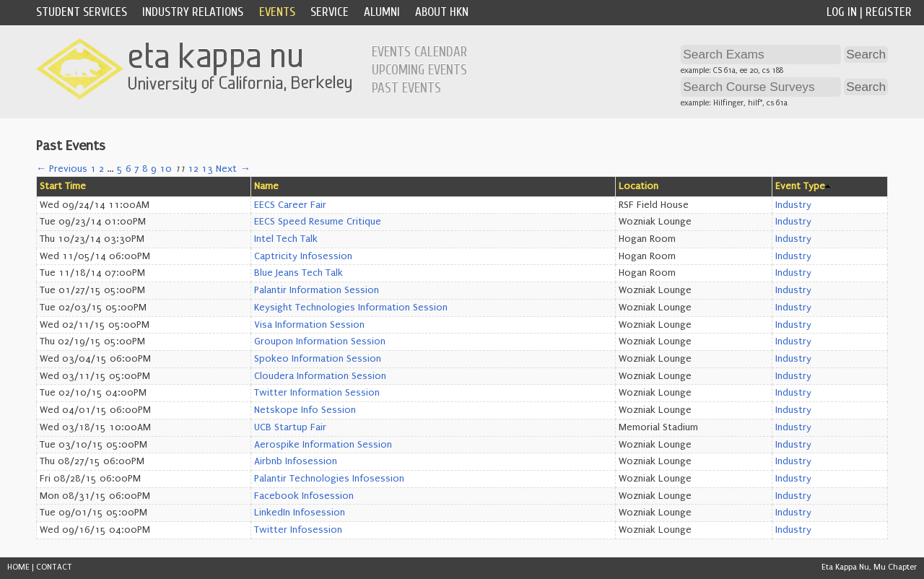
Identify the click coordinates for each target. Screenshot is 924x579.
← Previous (62, 169)
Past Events (406, 88)
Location (638, 186)
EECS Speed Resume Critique (318, 222)
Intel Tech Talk (286, 239)
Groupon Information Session (320, 341)
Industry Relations (193, 12)
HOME (18, 567)
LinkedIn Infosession (300, 513)
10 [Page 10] (166, 169)
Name (266, 186)
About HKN (442, 12)
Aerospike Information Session (323, 445)
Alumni (382, 12)
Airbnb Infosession (296, 461)
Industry (793, 205)
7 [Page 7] (137, 169)
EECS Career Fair (290, 205)
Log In (842, 12)
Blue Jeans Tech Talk (298, 273)
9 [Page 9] (154, 169)
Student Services (82, 12)
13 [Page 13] (207, 169)
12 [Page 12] (193, 169)
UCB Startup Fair (290, 427)
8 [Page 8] (145, 169)
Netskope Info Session (305, 410)
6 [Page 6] (128, 169)
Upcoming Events (419, 70)
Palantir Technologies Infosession (329, 479)
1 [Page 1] (93, 169)
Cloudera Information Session (320, 376)
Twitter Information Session (317, 393)
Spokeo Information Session (318, 359)
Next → (233, 169)
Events (277, 12)
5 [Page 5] (120, 169)
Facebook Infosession (304, 496)
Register (889, 12)
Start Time (63, 186)
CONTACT (54, 567)
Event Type (800, 186)
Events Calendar (419, 52)
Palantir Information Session (317, 290)
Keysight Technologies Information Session (351, 308)
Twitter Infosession (298, 530)
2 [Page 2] (101, 169)
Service (330, 12)
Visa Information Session (309, 325)
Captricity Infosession (303, 256)
